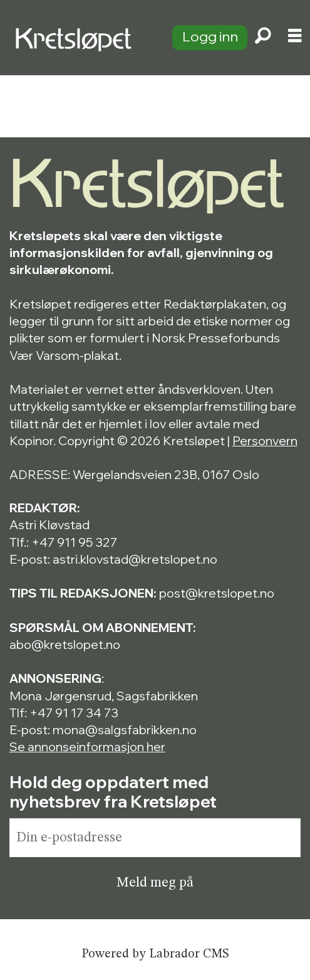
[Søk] (263, 38)
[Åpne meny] (295, 38)
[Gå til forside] (79, 38)
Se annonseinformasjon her (87, 746)
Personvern (265, 440)
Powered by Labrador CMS (155, 954)
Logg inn (210, 36)
